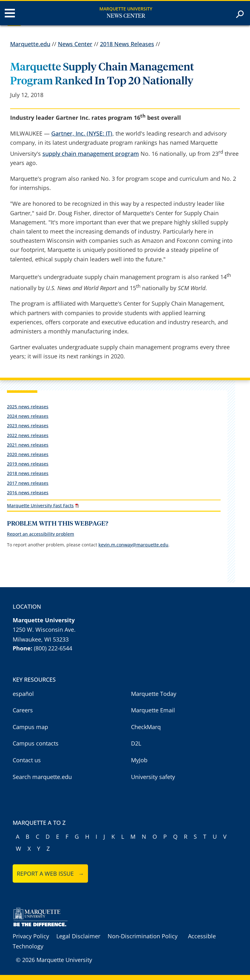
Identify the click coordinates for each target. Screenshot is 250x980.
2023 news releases (28, 426)
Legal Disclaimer (78, 936)
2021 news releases (28, 445)
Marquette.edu (30, 44)
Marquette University (126, 9)
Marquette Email (153, 710)
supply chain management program (91, 154)
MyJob (139, 760)
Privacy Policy (31, 936)
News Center (126, 16)
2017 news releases (28, 483)
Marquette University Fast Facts (40, 505)
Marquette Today (154, 694)
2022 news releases (28, 435)
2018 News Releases (127, 44)
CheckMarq (146, 727)
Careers (23, 710)
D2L (136, 743)
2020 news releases (28, 454)
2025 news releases (28, 407)
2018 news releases (28, 473)
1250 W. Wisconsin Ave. (44, 630)
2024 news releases (28, 416)
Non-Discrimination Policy (143, 936)
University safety (153, 777)
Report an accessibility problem (41, 534)
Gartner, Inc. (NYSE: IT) (82, 133)
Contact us (27, 760)
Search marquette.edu (42, 777)
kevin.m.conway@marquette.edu (133, 545)
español (23, 694)
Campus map (30, 727)
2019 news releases (28, 464)
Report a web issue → (50, 873)
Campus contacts (36, 743)
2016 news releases (28, 493)
